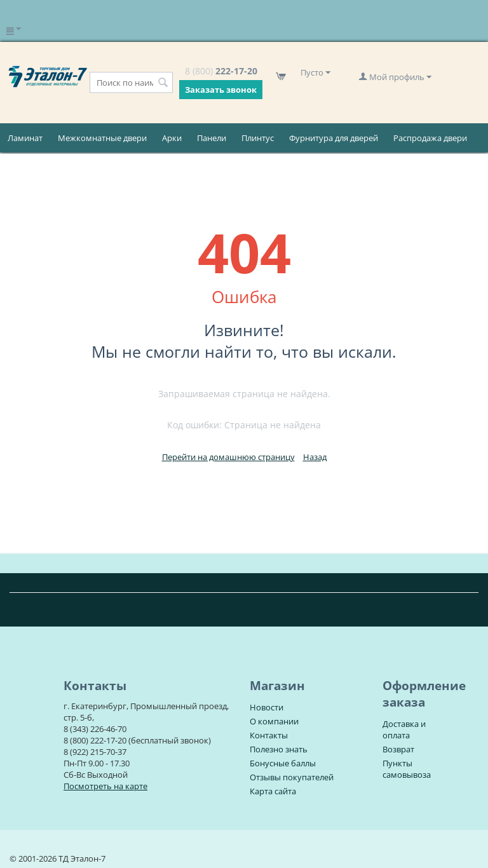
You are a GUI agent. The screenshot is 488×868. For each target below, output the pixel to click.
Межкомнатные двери (102, 138)
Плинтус (258, 138)
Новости (267, 707)
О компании (274, 721)
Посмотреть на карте (105, 786)
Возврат (398, 749)
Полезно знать (279, 749)
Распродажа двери (430, 138)
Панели (212, 138)
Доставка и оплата (404, 729)
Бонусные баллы (283, 763)
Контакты (269, 735)
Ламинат (25, 138)
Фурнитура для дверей (334, 138)
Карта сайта (273, 791)
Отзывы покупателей (292, 777)
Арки (172, 138)
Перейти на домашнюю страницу (228, 457)
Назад (315, 457)
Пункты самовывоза (407, 769)
